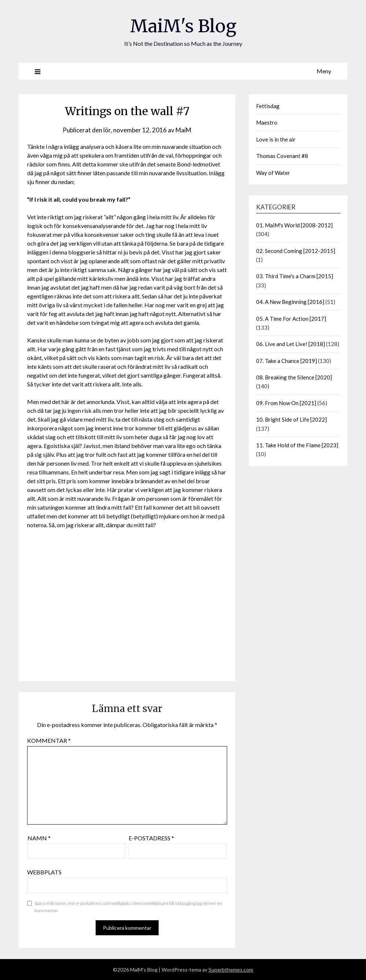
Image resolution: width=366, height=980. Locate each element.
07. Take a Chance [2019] (286, 361)
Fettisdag (268, 106)
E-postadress (151, 838)
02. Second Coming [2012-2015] (296, 251)
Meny (324, 71)
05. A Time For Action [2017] (291, 319)
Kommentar (49, 740)
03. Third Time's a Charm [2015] (295, 276)
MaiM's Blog (183, 26)
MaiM (183, 130)
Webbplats (44, 872)
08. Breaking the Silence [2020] (294, 377)
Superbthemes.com (231, 970)
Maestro (267, 122)
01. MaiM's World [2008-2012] (294, 225)
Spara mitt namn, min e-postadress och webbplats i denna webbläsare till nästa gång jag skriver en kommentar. (128, 907)
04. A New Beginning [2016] (290, 302)
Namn (39, 838)
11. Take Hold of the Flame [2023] (297, 445)
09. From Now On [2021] (286, 403)
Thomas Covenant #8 (282, 156)
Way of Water (273, 173)
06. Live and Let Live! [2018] (291, 344)
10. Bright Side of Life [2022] (291, 419)
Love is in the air (276, 139)
